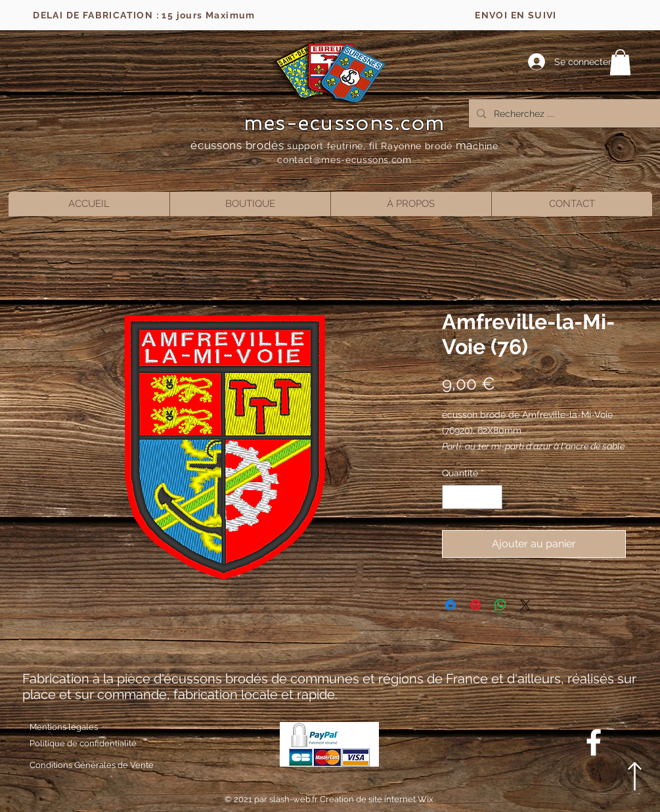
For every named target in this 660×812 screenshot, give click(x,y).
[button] (620, 62)
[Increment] (492, 497)
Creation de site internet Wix (377, 799)
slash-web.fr (295, 799)
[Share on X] (525, 605)
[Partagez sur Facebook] (451, 605)
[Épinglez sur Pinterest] (475, 605)
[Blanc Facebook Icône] (594, 742)
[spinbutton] (472, 497)
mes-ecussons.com (344, 123)
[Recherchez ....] (567, 113)
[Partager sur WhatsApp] (500, 605)
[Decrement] (452, 497)
